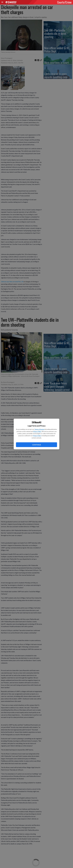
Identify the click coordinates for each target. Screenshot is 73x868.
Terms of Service (39, 429)
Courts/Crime (64, 2)
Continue (36, 445)
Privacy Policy (37, 431)
